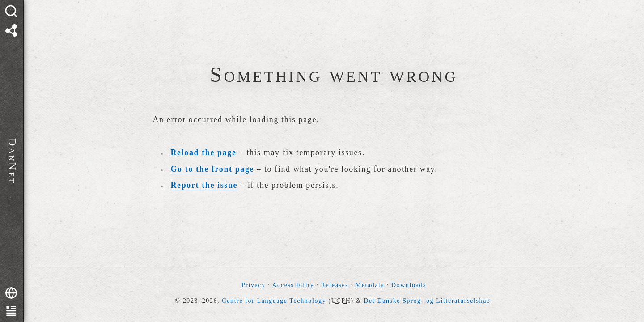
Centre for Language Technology (274, 301)
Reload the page (204, 153)
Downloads (409, 285)
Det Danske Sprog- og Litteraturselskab (427, 301)
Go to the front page (213, 169)
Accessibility (293, 285)
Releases (335, 285)
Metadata (370, 285)
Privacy (254, 285)
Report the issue (204, 185)
